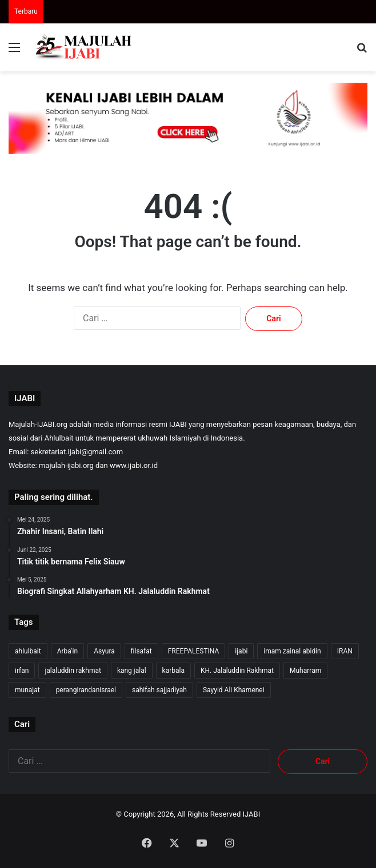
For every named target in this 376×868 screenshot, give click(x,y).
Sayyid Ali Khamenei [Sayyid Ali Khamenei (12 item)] (234, 690)
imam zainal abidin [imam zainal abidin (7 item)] (292, 651)
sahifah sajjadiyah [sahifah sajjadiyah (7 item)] (159, 690)
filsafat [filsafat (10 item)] (141, 651)
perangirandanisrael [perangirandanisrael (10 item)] (86, 690)
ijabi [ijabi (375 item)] (241, 651)
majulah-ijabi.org (66, 465)
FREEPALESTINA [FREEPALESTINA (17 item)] (194, 651)
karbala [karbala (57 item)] (173, 671)
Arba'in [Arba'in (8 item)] (67, 651)
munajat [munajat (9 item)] (27, 690)
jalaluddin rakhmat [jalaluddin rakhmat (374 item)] (73, 671)
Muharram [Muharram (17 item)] (305, 671)
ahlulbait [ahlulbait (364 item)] (28, 651)
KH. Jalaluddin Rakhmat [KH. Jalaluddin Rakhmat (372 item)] (237, 671)
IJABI (252, 814)
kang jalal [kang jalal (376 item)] (132, 671)
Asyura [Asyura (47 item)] (104, 651)
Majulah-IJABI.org (38, 424)
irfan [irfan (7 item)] (22, 671)
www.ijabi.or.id (134, 465)
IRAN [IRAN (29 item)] (345, 651)
